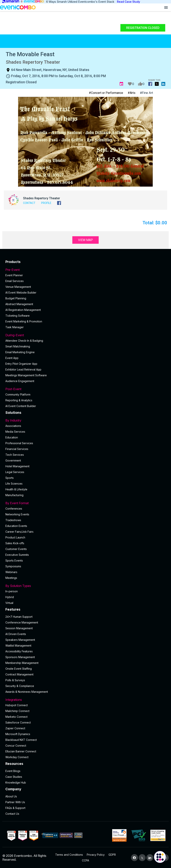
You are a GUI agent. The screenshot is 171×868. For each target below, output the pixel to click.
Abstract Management (19, 304)
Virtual (9, 603)
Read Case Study (128, 2)
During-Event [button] (85, 335)
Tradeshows (13, 520)
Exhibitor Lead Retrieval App (23, 369)
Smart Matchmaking (18, 346)
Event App (12, 358)
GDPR (112, 855)
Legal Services (15, 472)
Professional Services (19, 443)
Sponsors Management (20, 657)
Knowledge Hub (16, 782)
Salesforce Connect (18, 722)
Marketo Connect (16, 717)
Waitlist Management (18, 646)
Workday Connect (17, 757)
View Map (85, 240)
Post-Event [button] (85, 389)
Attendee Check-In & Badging (24, 341)
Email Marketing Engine (20, 352)
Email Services (15, 281)
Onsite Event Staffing (19, 669)
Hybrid (10, 597)
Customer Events (16, 549)
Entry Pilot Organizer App (21, 364)
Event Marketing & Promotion (24, 321)
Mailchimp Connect (17, 711)
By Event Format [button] (85, 503)
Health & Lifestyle (16, 489)
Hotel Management (17, 466)
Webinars (11, 572)
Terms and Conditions (69, 855)
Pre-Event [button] (85, 270)
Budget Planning (16, 298)
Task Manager (15, 327)
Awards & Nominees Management (27, 692)
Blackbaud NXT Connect (21, 740)
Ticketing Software (18, 316)
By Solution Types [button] (85, 586)
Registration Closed (143, 28)
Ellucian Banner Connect (21, 751)
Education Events (16, 526)
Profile (46, 203)
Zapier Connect (15, 728)
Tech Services (15, 455)
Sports (10, 478)
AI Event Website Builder (21, 293)
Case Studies (14, 777)
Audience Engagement (20, 381)
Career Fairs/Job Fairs (19, 532)
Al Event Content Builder (21, 406)
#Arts (132, 93)
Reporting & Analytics (19, 400)
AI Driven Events (16, 634)
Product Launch (15, 537)
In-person (12, 591)
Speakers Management (20, 640)
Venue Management (18, 287)
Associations (13, 426)
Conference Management (22, 622)
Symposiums (13, 566)
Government (13, 460)
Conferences (14, 509)
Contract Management (19, 674)
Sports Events (14, 560)
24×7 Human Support (19, 617)
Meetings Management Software (26, 375)
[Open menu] (166, 7)
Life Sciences (14, 484)
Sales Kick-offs (15, 543)
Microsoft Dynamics (18, 734)
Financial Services (17, 449)
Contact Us (12, 814)
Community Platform (18, 394)
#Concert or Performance (106, 93)
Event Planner (14, 275)
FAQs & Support (15, 808)
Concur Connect (16, 746)
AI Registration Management (23, 310)
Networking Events (17, 514)
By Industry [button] (85, 420)
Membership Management (22, 663)
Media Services (15, 432)
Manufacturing (14, 495)
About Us (11, 796)
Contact (29, 203)
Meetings (11, 578)
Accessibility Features (19, 651)
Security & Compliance (20, 686)
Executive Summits (17, 555)
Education (12, 437)
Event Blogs (13, 771)
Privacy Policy (96, 855)
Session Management (19, 628)
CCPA (85, 860)
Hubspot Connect (17, 705)
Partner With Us (15, 802)
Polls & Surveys (15, 680)
